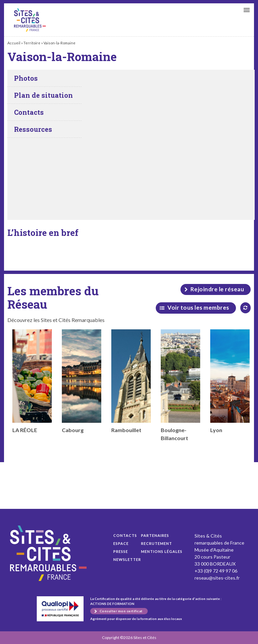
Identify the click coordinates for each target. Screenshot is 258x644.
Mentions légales (162, 551)
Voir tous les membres (198, 307)
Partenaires (155, 535)
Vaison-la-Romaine (30, 20)
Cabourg (82, 381)
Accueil (14, 43)
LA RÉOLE (32, 381)
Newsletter (127, 559)
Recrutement (157, 543)
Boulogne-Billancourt (180, 385)
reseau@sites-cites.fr (217, 578)
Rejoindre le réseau (217, 289)
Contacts (125, 535)
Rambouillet (131, 381)
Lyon (230, 381)
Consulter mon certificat (121, 611)
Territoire (32, 43)
